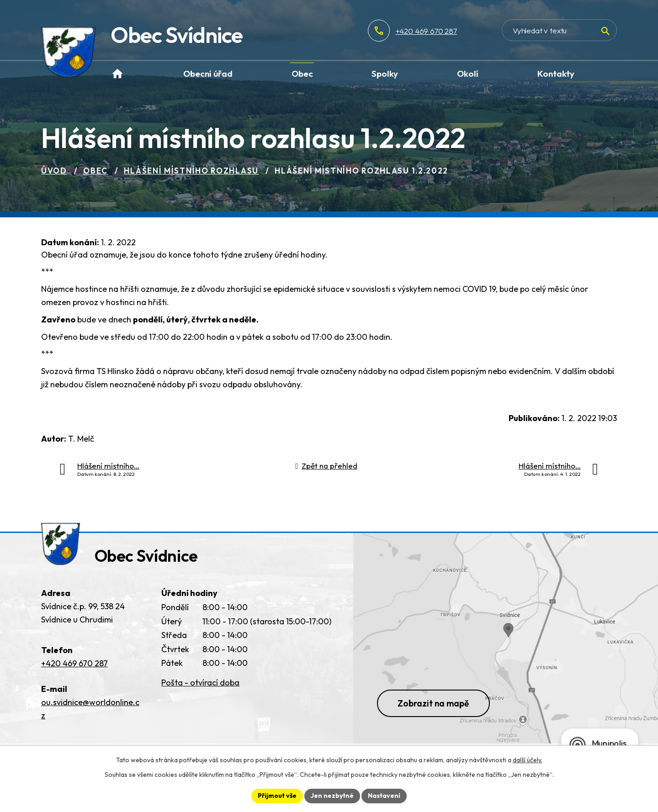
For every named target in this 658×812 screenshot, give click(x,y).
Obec (96, 171)
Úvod (54, 171)
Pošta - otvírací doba (200, 683)
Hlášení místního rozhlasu (191, 171)
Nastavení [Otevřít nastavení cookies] (384, 796)
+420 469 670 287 (426, 31)
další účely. (528, 760)
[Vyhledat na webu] (559, 30)
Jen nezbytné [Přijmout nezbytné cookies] (332, 796)
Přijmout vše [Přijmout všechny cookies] (277, 796)
